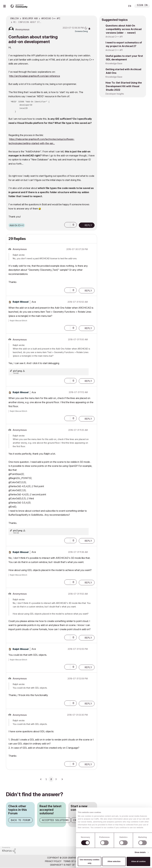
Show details (140, 852)
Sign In (142, 5)
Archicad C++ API (114, 37)
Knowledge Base (114, 63)
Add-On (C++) (17, 225)
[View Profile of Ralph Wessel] (21, 302)
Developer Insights (115, 94)
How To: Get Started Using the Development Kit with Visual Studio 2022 (124, 86)
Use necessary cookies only (90, 861)
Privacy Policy (53, 861)
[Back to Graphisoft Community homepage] (20, 6)
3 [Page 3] (56, 779)
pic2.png (18, 530)
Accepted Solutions (55, 820)
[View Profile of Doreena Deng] (81, 31)
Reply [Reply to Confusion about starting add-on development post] (88, 225)
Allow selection (114, 861)
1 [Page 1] (46, 779)
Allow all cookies (138, 861)
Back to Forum (20, 820)
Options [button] (93, 19)
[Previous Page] (41, 779)
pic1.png (17, 371)
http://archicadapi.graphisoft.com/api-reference (35, 76)
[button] (67, 225)
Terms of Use (71, 861)
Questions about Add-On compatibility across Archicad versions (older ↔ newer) (123, 29)
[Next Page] (62, 779)
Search (121, 6)
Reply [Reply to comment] (88, 291)
